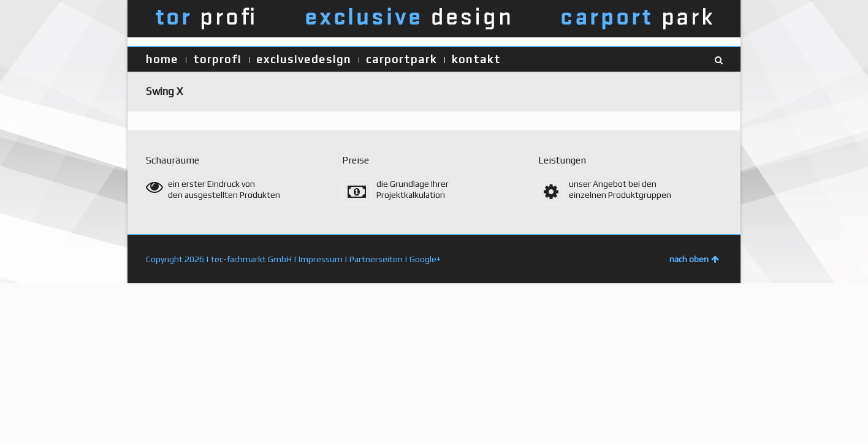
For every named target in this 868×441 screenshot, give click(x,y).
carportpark (402, 59)
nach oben (694, 259)
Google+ (425, 259)
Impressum (321, 259)
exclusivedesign (304, 59)
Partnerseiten (376, 259)
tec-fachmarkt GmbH (251, 259)
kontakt (476, 59)
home (162, 59)
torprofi (217, 59)
